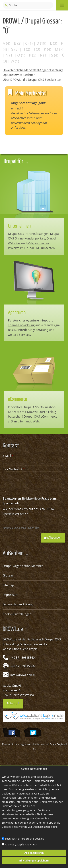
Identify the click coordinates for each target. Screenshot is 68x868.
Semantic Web (29, 421)
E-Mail (8, 456)
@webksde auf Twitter (32, 733)
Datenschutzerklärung (18, 604)
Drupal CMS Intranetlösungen (28, 234)
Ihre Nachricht (14, 469)
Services (24, 335)
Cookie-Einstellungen (17, 614)
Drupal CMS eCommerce (41, 416)
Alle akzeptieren (34, 853)
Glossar (8, 575)
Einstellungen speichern (34, 861)
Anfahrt (15, 705)
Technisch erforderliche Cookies (24, 839)
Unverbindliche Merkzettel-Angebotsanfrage (33, 70)
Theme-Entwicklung (21, 325)
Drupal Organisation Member (23, 566)
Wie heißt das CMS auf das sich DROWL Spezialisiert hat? (29, 511)
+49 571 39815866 (22, 666)
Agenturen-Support (39, 320)
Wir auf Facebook (12, 733)
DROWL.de (10, 639)
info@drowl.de (21, 675)
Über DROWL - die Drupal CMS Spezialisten (32, 80)
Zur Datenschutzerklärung (43, 827)
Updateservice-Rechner (19, 75)
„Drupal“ (8, 744)
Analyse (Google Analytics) (21, 844)
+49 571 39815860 (22, 658)
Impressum (11, 595)
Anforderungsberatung (32, 330)
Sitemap (8, 585)
